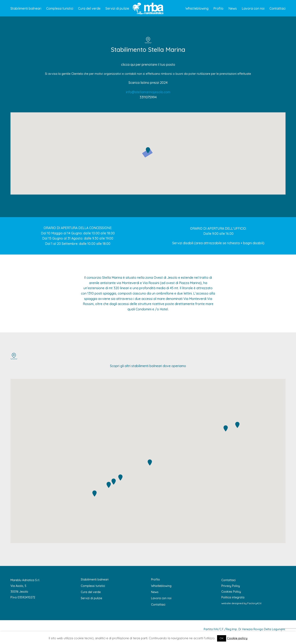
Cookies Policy (231, 592)
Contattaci (277, 8)
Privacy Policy (231, 586)
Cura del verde (89, 8)
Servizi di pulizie (117, 8)
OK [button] (222, 638)
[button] (148, 150)
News (233, 8)
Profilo (218, 8)
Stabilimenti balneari (26, 8)
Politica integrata (233, 597)
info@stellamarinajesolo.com (148, 92)
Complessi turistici (60, 8)
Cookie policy (237, 638)
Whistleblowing (197, 8)
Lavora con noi (253, 8)
